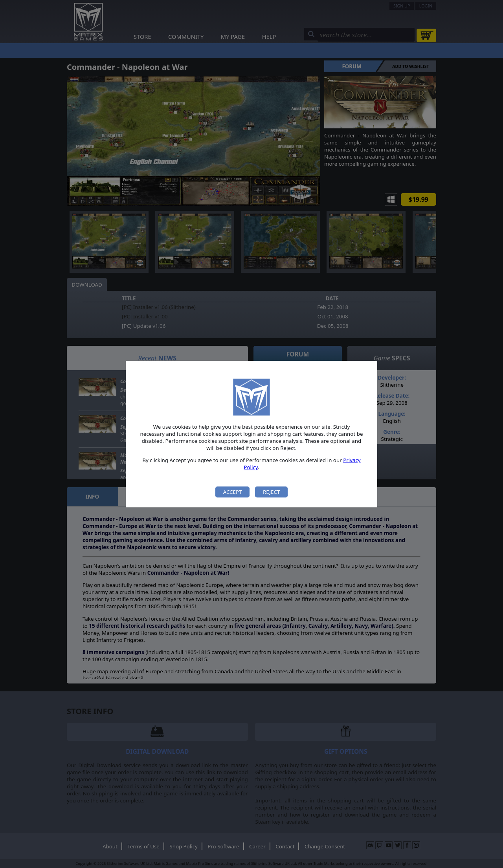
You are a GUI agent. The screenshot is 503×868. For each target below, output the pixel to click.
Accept (233, 492)
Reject (271, 492)
